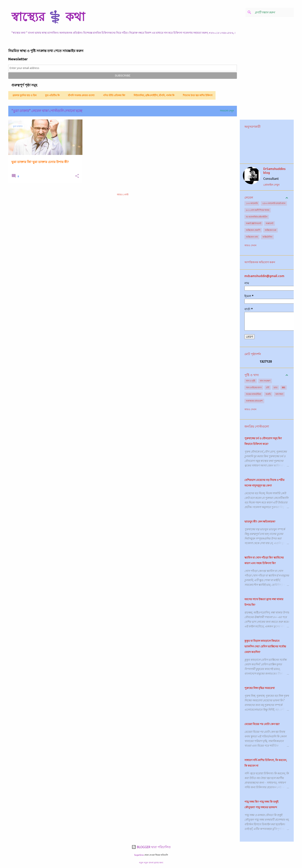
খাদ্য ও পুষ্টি (251, 381)
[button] (77, 176)
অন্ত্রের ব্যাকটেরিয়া (253, 394)
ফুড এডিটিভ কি (51, 95)
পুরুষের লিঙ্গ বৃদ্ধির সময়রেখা (260, 688)
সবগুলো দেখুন (227, 111)
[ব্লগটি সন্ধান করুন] (273, 12)
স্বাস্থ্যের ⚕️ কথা (48, 17)
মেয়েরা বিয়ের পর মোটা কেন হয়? (262, 724)
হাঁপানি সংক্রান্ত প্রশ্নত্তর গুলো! (80, 95)
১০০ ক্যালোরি (252, 203)
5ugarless (139, 855)
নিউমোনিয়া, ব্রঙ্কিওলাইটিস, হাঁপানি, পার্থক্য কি (153, 95)
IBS (284, 387)
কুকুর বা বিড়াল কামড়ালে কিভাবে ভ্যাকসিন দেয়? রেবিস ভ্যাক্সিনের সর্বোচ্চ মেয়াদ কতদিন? (265, 646)
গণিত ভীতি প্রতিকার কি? (113, 95)
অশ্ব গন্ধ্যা (279, 394)
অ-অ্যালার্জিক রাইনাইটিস (257, 217)
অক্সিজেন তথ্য (252, 237)
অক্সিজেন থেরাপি (253, 230)
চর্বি (268, 387)
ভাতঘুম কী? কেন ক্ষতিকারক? (260, 522)
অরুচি (268, 394)
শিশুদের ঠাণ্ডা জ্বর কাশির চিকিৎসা (196, 95)
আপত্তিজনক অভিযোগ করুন (260, 262)
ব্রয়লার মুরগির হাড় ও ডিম (23, 95)
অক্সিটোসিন (267, 237)
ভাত (276, 387)
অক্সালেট (270, 223)
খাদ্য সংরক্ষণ (265, 381)
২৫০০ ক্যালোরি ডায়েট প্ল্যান (274, 203)
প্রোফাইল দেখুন (271, 185)
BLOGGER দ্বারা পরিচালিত (151, 847)
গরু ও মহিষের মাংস (254, 387)
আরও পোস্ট (123, 195)
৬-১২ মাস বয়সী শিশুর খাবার (258, 210)
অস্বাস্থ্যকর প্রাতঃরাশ (254, 401)
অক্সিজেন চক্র (271, 230)
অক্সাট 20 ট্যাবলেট (254, 223)
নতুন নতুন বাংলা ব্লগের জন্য (151, 863)
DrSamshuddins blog (274, 171)
